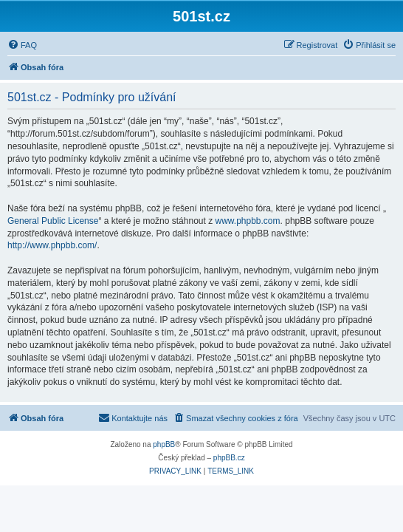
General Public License (53, 221)
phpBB (164, 444)
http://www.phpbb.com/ (52, 245)
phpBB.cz (229, 458)
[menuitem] (22, 45)
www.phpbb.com (248, 221)
